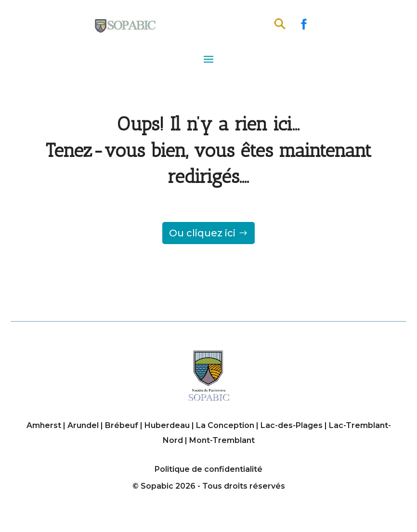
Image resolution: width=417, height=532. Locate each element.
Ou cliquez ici (202, 233)
